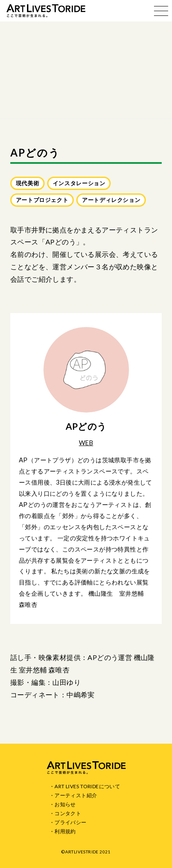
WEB (86, 443)
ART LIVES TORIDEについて (87, 786)
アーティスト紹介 (76, 795)
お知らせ (65, 804)
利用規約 (65, 831)
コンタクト (68, 813)
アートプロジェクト (42, 200)
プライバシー (70, 822)
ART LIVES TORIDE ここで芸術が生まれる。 (46, 11)
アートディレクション (111, 200)
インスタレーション (79, 183)
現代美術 (28, 183)
